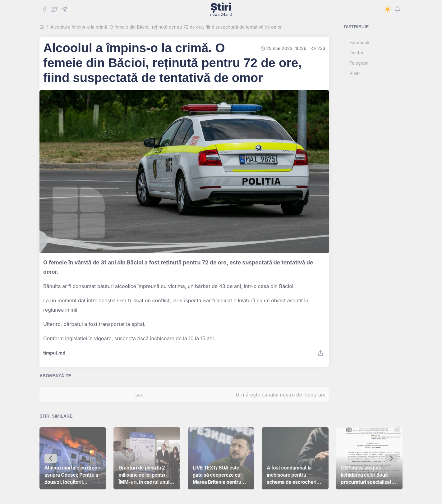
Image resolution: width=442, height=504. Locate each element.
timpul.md (54, 353)
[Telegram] (64, 9)
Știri (221, 9)
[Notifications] (398, 9)
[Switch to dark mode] (388, 9)
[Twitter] (54, 9)
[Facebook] (44, 9)
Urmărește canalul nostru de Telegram (281, 395)
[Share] (320, 353)
